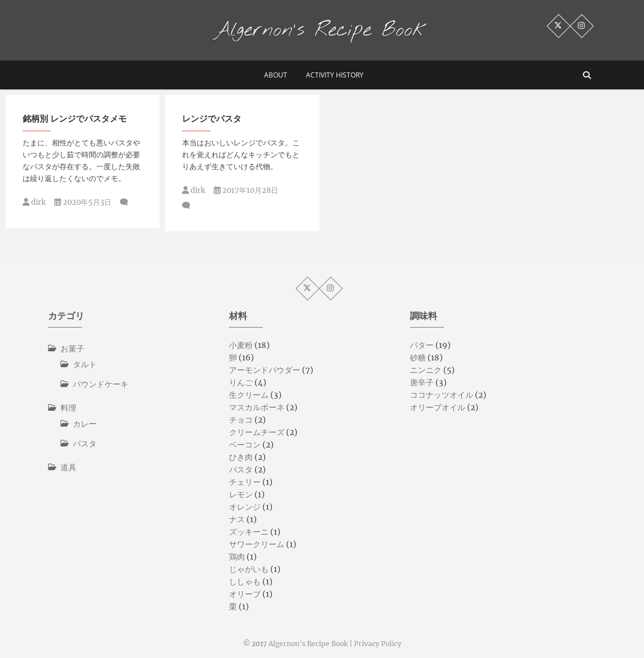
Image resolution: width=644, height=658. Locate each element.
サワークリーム (257, 544)
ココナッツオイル (442, 395)
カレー (85, 424)
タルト (85, 364)
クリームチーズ (257, 432)
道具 (68, 467)
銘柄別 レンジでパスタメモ (75, 118)
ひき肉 (241, 457)
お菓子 (72, 349)
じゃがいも (249, 569)
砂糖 (418, 358)
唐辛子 (422, 382)
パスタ (85, 444)
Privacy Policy (378, 644)
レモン (241, 494)
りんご (241, 382)
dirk (34, 202)
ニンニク (426, 370)
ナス (237, 519)
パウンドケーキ (101, 384)
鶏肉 (237, 557)
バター (422, 345)
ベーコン (245, 445)
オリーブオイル (438, 407)
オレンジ (245, 507)
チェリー (245, 482)
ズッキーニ (249, 532)
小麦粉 (241, 345)
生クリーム (249, 395)
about (276, 75)
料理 (68, 408)
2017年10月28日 (246, 190)
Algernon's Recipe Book (308, 644)
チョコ (241, 420)
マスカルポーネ (257, 407)
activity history (335, 75)
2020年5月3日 (83, 202)
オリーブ (245, 594)
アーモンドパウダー (265, 370)
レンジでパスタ (212, 118)
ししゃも (245, 582)
